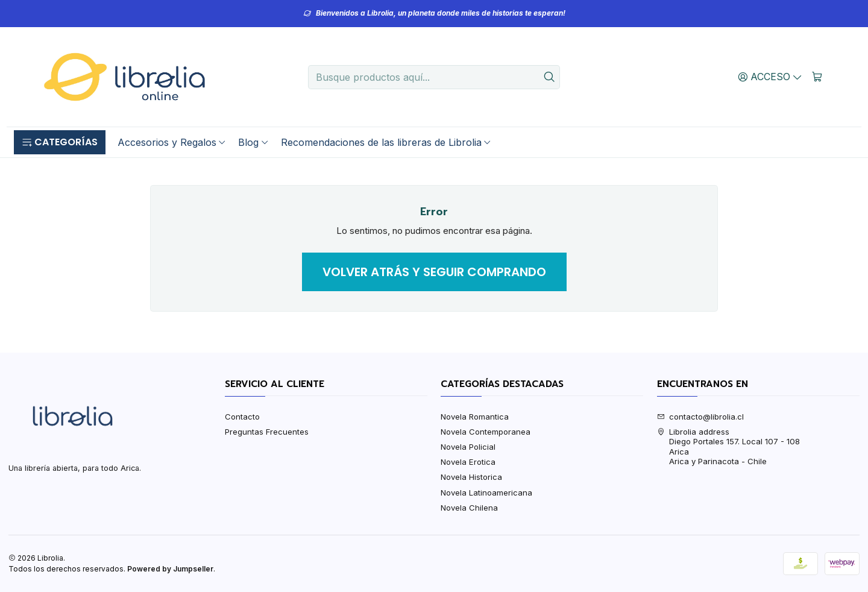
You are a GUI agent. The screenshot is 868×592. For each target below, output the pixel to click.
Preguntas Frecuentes (267, 432)
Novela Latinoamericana (486, 493)
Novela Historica (471, 477)
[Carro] (817, 77)
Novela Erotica (468, 462)
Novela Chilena (469, 508)
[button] (60, 142)
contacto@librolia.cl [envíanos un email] (701, 417)
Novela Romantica (475, 417)
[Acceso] (770, 77)
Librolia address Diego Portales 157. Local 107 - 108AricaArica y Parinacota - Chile (729, 446)
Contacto (242, 417)
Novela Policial (468, 447)
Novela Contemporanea (486, 432)
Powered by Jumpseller (170, 569)
